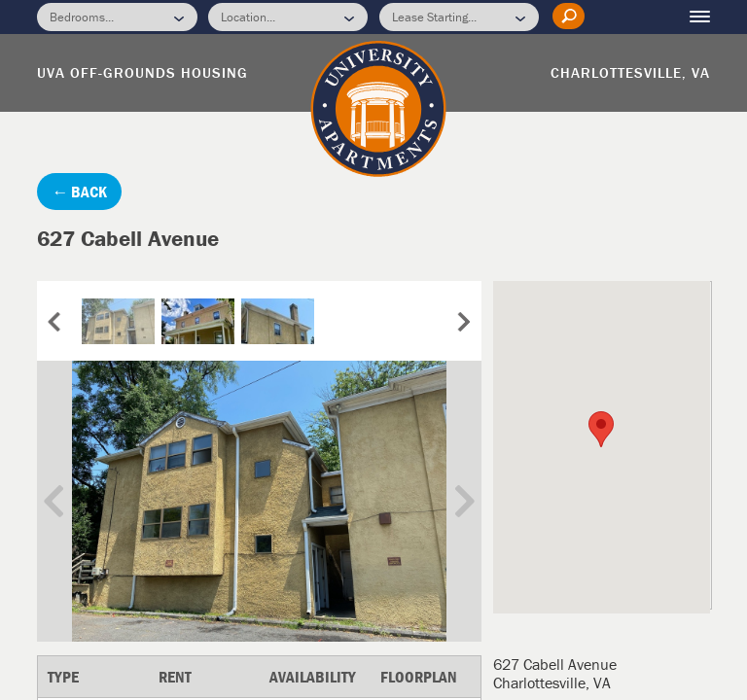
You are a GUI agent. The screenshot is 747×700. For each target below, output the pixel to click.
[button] (601, 429)
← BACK (79, 192)
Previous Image (68, 501)
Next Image (450, 501)
